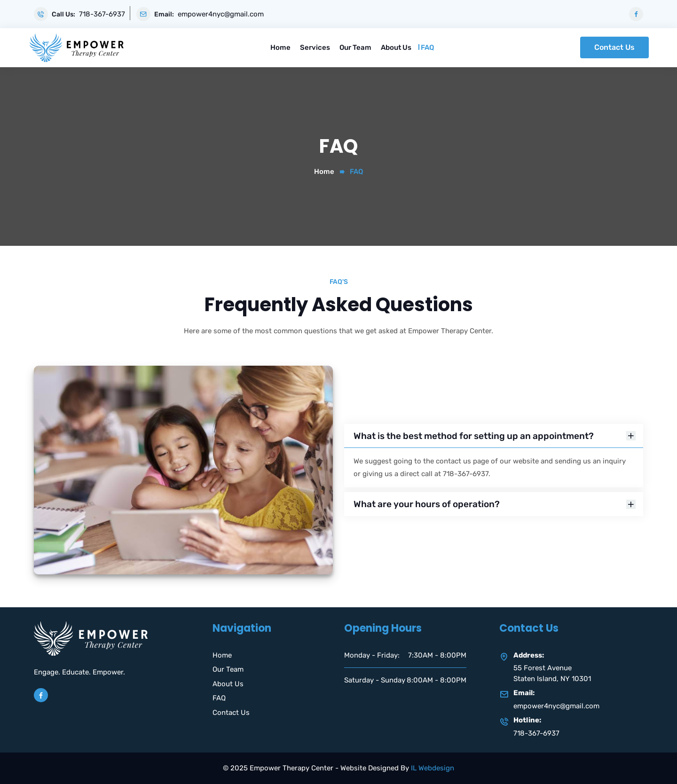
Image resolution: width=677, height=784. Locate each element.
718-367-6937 (102, 14)
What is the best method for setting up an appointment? (495, 436)
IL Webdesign (433, 768)
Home (280, 47)
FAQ (427, 47)
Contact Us (614, 47)
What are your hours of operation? (495, 504)
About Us (396, 47)
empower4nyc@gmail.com (221, 14)
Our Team (355, 47)
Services (315, 47)
